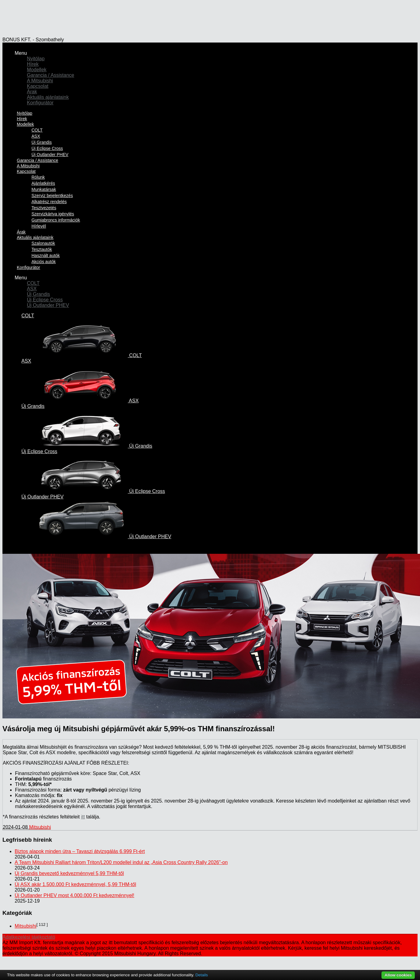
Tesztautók (42, 249)
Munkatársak (44, 189)
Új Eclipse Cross (47, 148)
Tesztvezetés (44, 208)
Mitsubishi (40, 827)
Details (202, 975)
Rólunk (38, 177)
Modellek (37, 70)
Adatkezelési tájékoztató (29, 937)
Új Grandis (42, 142)
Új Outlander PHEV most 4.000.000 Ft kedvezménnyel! (74, 895)
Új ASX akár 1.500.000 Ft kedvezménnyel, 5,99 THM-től (75, 884)
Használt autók (46, 255)
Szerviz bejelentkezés (52, 196)
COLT (37, 130)
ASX (36, 136)
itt (83, 817)
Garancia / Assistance (51, 75)
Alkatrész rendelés (49, 202)
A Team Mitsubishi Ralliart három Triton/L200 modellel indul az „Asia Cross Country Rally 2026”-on (121, 862)
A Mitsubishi (40, 81)
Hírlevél (39, 226)
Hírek (33, 64)
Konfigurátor (40, 103)
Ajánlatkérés (43, 183)
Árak (32, 92)
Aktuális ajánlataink (48, 97)
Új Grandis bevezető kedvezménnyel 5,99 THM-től (69, 873)
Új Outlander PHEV (48, 305)
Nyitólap (36, 59)
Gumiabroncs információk (56, 220)
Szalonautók (43, 243)
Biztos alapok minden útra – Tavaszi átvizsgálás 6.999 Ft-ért (80, 851)
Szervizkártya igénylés (53, 214)
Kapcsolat (38, 86)
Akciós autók (44, 262)
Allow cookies (398, 975)
